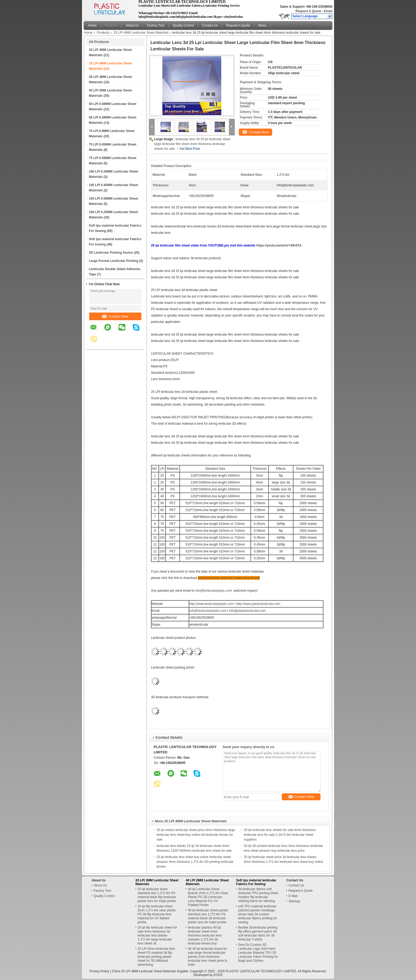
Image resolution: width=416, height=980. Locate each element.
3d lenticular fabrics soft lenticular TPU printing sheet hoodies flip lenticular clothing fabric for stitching (258, 895)
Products (111, 25)
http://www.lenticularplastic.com (211, 604)
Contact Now (115, 316)
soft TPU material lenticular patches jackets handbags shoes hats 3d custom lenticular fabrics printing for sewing (258, 914)
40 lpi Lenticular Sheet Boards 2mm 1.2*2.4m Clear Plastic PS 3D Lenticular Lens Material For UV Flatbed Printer (208, 897)
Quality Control (183, 25)
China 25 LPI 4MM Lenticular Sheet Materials (144, 971)
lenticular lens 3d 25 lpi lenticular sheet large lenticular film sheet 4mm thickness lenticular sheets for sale (192, 144)
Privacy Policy (99, 971)
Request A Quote (308, 11)
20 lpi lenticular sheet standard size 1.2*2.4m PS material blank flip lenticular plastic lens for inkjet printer (157, 895)
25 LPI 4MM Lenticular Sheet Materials (141, 33)
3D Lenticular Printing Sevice (111, 253)
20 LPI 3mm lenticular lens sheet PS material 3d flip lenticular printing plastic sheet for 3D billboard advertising (156, 957)
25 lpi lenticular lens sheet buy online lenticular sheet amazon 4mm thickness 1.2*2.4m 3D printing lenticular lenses (195, 862)
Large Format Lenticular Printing (114, 261)
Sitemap (294, 901)
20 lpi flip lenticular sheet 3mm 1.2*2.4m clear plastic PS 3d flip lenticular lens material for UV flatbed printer (157, 914)
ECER (218, 975)
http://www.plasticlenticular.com (258, 604)
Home (92, 25)
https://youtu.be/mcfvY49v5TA (279, 245)
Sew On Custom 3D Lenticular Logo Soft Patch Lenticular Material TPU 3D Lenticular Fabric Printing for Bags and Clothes (258, 953)
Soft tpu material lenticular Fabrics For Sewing (256, 882)
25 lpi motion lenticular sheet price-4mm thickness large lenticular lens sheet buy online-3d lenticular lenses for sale (196, 835)
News (262, 25)
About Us (132, 25)
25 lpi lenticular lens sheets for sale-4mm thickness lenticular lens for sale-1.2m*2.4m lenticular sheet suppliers (280, 835)
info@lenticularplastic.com (213, 591)
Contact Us (210, 25)
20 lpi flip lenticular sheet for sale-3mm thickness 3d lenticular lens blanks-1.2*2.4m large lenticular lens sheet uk (157, 935)
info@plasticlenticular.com (247, 611)
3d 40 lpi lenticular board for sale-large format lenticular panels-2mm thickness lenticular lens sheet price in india (207, 957)
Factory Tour (156, 25)
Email (328, 11)
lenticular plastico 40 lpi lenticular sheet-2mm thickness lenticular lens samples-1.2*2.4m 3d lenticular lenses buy (205, 935)
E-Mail (293, 896)
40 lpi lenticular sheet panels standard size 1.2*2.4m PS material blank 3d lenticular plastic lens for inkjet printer (208, 916)
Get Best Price (190, 149)
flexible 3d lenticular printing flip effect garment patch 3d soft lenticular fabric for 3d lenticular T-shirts (258, 933)
